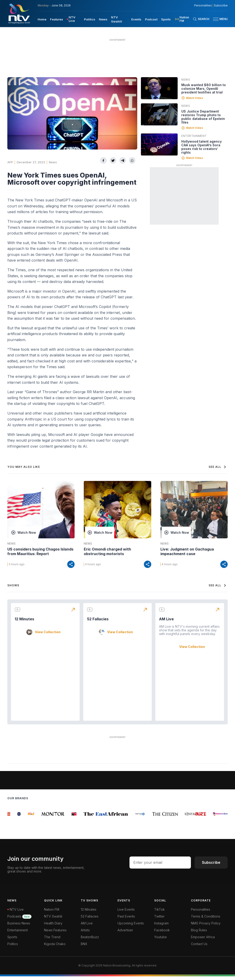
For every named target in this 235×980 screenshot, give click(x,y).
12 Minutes (24, 623)
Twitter (159, 920)
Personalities (201, 913)
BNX (84, 948)
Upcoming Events (131, 927)
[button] (218, 19)
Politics (13, 948)
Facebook (162, 934)
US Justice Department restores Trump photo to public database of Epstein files (203, 117)
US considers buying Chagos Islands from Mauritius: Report (40, 551)
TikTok (159, 913)
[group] (10, 818)
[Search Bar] (201, 19)
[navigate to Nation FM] (184, 19)
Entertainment (194, 136)
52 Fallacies (98, 623)
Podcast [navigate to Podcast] (151, 19)
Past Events (126, 920)
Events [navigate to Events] (136, 19)
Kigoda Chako (55, 948)
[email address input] (160, 866)
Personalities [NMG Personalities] (203, 6)
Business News (19, 927)
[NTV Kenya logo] (19, 14)
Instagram (161, 927)
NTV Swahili (53, 920)
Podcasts (19, 920)
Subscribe (211, 866)
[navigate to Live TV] (74, 19)
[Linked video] (159, 88)
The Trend (52, 941)
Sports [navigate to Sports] (166, 19)
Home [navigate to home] (42, 19)
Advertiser (125, 934)
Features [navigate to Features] (57, 19)
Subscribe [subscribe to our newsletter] (221, 6)
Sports (12, 941)
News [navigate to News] (103, 19)
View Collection (48, 636)
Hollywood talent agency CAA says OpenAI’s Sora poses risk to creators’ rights (201, 147)
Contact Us (199, 948)
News (53, 162)
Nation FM (52, 913)
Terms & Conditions (206, 920)
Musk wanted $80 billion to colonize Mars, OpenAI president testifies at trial (204, 89)
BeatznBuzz (90, 941)
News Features (55, 934)
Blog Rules (199, 934)
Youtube (161, 941)
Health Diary (53, 927)
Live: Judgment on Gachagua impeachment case (187, 551)
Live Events (126, 913)
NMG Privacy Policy (206, 927)
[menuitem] (42, 19)
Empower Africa (203, 941)
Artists (85, 934)
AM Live (166, 623)
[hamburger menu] (216, 19)
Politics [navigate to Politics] (90, 19)
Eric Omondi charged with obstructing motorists (107, 551)
